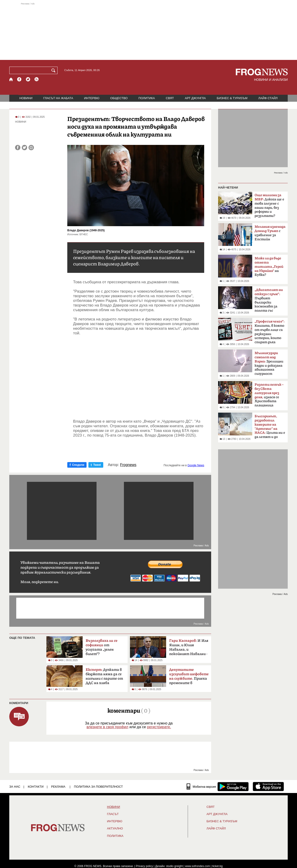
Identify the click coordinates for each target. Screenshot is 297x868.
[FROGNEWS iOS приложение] (268, 786)
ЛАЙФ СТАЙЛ (268, 98)
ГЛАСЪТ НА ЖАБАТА (58, 98)
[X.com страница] (28, 79)
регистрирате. (159, 727)
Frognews (128, 465)
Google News (196, 465)
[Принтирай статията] (31, 148)
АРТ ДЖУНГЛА (195, 98)
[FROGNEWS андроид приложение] (233, 786)
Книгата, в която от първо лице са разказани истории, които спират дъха (270, 332)
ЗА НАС (15, 787)
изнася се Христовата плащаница (269, 395)
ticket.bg (218, 866)
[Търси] (54, 70)
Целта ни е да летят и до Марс (270, 428)
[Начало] (11, 79)
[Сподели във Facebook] (18, 148)
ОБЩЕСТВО (119, 98)
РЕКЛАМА (58, 787)
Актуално (115, 829)
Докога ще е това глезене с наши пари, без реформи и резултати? (269, 206)
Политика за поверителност (98, 787)
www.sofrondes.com (198, 866)
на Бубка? (269, 267)
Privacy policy (144, 866)
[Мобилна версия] (201, 786)
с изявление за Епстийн (270, 233)
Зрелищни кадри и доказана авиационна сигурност (269, 363)
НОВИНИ (26, 98)
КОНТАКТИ (36, 787)
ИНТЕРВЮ (92, 98)
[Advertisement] (148, 31)
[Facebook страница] (19, 79)
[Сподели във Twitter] (24, 148)
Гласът (113, 814)
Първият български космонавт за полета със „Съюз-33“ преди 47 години (269, 302)
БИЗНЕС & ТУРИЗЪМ (232, 98)
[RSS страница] (37, 79)
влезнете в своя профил (107, 727)
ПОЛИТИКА (147, 98)
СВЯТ (170, 98)
